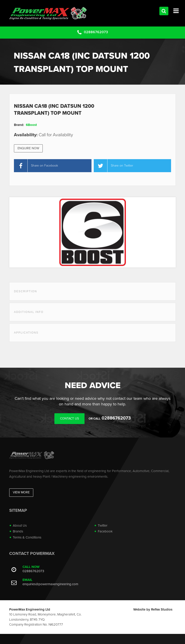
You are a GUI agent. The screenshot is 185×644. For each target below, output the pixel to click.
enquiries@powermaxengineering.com (50, 584)
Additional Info (29, 312)
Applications (26, 333)
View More (21, 492)
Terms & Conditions (27, 537)
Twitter (103, 525)
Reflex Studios (162, 609)
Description (25, 291)
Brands (18, 531)
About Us (20, 525)
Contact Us (69, 419)
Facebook (105, 531)
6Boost (31, 125)
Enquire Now (28, 148)
